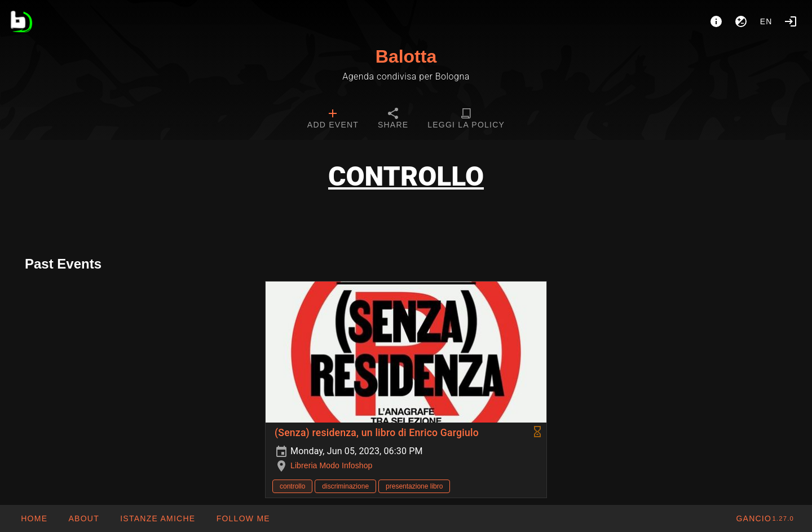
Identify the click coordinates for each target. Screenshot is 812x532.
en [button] (766, 21)
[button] (157, 518)
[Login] (791, 21)
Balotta (406, 56)
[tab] (333, 120)
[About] (716, 21)
